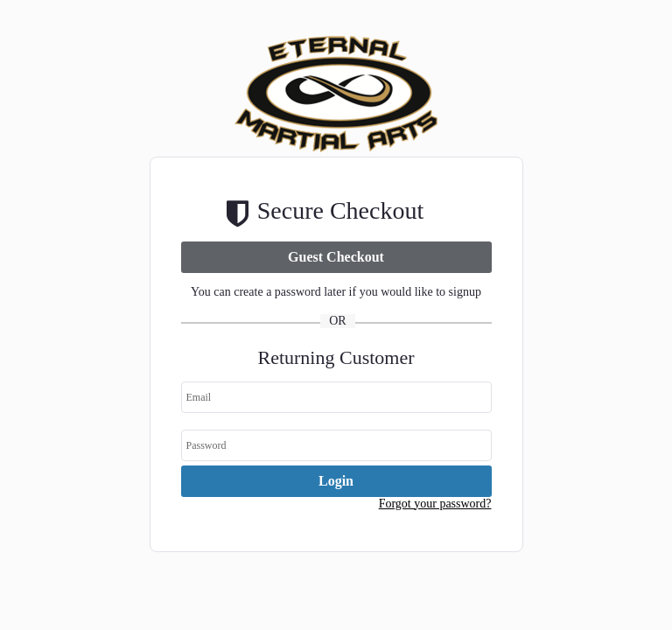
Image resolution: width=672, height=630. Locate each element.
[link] (336, 257)
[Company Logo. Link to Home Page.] (336, 153)
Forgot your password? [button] (435, 504)
